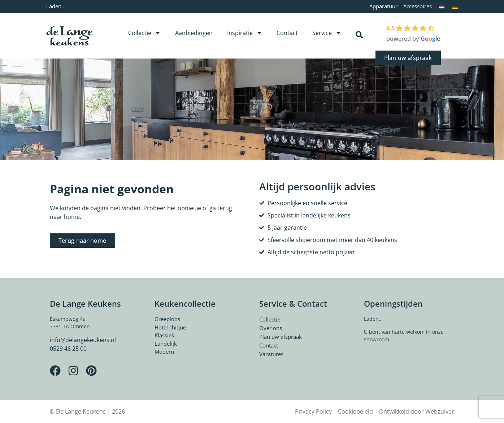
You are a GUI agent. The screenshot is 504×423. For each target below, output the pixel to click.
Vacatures (271, 354)
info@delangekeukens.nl (83, 340)
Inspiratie (245, 33)
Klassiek (164, 335)
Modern (164, 351)
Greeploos (167, 319)
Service (327, 33)
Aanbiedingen (194, 33)
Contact (287, 33)
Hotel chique (170, 327)
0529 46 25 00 (68, 349)
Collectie (144, 33)
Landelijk (166, 344)
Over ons (271, 328)
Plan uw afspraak (281, 337)
